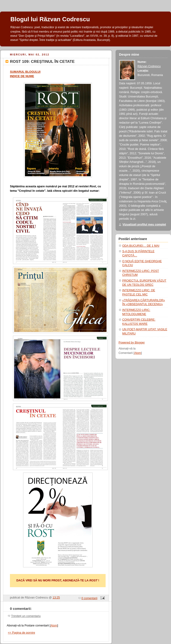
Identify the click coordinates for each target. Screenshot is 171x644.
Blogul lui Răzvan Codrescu (50, 19)
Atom (54, 626)
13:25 (56, 598)
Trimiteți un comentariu (26, 616)
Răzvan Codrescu (149, 66)
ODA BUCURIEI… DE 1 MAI (141, 246)
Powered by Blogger (132, 343)
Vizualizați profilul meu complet (144, 225)
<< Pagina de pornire (21, 633)
